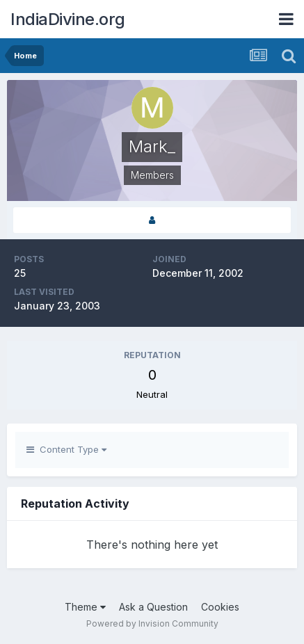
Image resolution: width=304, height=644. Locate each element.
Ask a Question (153, 607)
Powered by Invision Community (152, 623)
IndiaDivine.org (68, 19)
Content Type (66, 449)
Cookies (220, 607)
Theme (85, 607)
